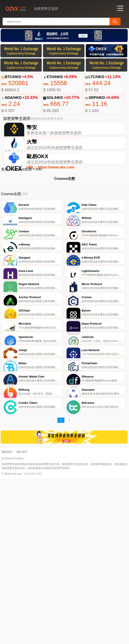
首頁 (5, 198)
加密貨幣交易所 (33, 639)
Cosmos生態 (22, 198)
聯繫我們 (7, 618)
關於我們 (22, 618)
